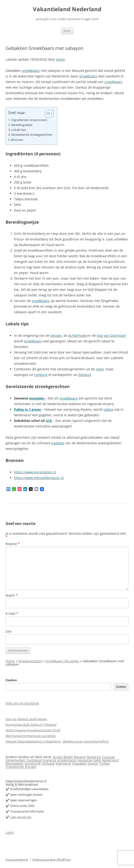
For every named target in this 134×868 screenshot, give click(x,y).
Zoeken (11, 680)
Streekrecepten (30, 661)
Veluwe (56, 335)
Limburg (41, 375)
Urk (49, 421)
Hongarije (85, 760)
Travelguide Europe (21, 767)
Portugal (48, 763)
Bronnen (17, 140)
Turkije (104, 763)
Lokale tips (19, 130)
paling (108, 409)
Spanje (93, 763)
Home (10, 661)
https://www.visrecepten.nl (35, 472)
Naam (12, 595)
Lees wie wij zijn (21, 817)
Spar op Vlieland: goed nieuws (26, 719)
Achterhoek (78, 335)
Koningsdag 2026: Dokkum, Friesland (31, 725)
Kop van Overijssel (111, 335)
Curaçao (108, 757)
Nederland (110, 760)
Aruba (58, 757)
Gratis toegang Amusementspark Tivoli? (33, 730)
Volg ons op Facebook (22, 703)
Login (10, 832)
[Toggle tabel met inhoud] (47, 114)
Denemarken (16, 760)
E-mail (12, 613)
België (68, 757)
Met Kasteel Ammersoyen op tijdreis (31, 736)
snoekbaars (31, 71)
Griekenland (67, 760)
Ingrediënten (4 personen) (29, 120)
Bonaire (80, 757)
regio (100, 369)
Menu (67, 31)
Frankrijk (49, 760)
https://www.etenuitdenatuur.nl (39, 478)
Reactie (13, 544)
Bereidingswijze (22, 125)
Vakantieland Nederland (67, 9)
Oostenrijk (33, 763)
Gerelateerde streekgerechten (32, 135)
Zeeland (85, 375)
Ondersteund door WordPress (52, 859)
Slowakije (79, 763)
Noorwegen (15, 763)
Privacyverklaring (17, 859)
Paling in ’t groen (27, 409)
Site (9, 631)
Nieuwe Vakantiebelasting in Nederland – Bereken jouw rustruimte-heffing (57, 741)
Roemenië (63, 763)
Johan (61, 59)
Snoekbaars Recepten (62, 661)
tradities (58, 443)
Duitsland (34, 760)
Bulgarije (94, 757)
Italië (97, 760)
